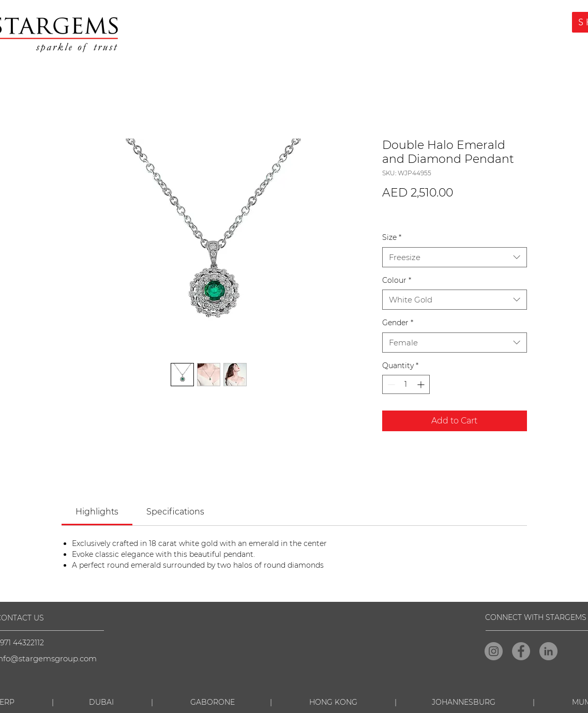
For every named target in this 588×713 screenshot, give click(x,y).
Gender (398, 323)
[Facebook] (521, 651)
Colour (397, 280)
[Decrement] (390, 384)
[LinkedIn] (548, 651)
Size (392, 237)
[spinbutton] (406, 384)
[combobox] (455, 257)
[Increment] (422, 384)
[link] (97, 512)
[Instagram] (494, 651)
